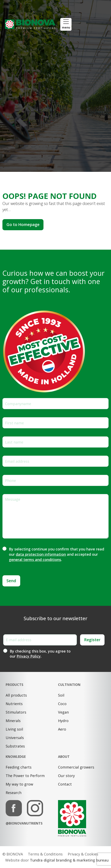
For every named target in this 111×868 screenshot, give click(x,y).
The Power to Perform (25, 776)
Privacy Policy (29, 656)
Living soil (14, 729)
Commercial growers (76, 767)
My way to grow (19, 784)
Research (14, 793)
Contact (65, 784)
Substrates (15, 746)
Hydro (63, 721)
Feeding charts (19, 767)
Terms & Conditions (45, 854)
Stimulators (16, 712)
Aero (62, 729)
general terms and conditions (35, 560)
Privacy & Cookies (83, 854)
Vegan (63, 712)
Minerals (13, 721)
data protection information (41, 554)
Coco (62, 704)
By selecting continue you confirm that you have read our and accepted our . (57, 554)
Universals (15, 738)
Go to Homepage (23, 224)
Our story (66, 776)
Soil (61, 695)
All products (16, 695)
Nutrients (14, 704)
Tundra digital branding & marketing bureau (69, 860)
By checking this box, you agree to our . (40, 654)
